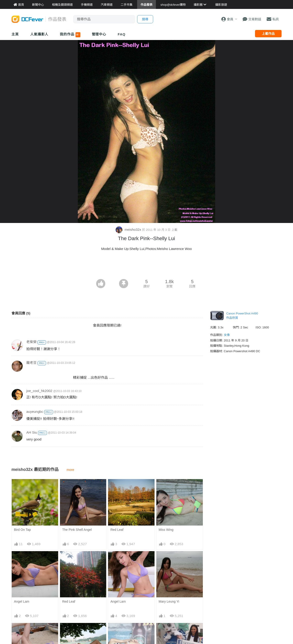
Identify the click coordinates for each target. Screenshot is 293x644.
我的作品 (70, 35)
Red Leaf (117, 530)
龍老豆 (31, 363)
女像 (227, 335)
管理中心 (99, 34)
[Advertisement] (146, 266)
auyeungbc (35, 412)
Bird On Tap (22, 530)
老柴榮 (31, 342)
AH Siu (32, 432)
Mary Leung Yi (169, 601)
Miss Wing (166, 530)
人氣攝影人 (39, 34)
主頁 (15, 34)
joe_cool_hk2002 (39, 391)
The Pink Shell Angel (77, 530)
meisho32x (129, 229)
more (70, 470)
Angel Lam (22, 601)
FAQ (122, 34)
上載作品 (268, 34)
